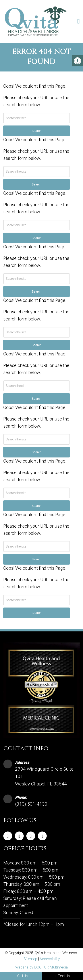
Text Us (62, 976)
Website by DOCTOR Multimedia (41, 967)
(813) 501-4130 (31, 804)
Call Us (21, 976)
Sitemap (30, 959)
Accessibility (50, 959)
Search (37, 613)
